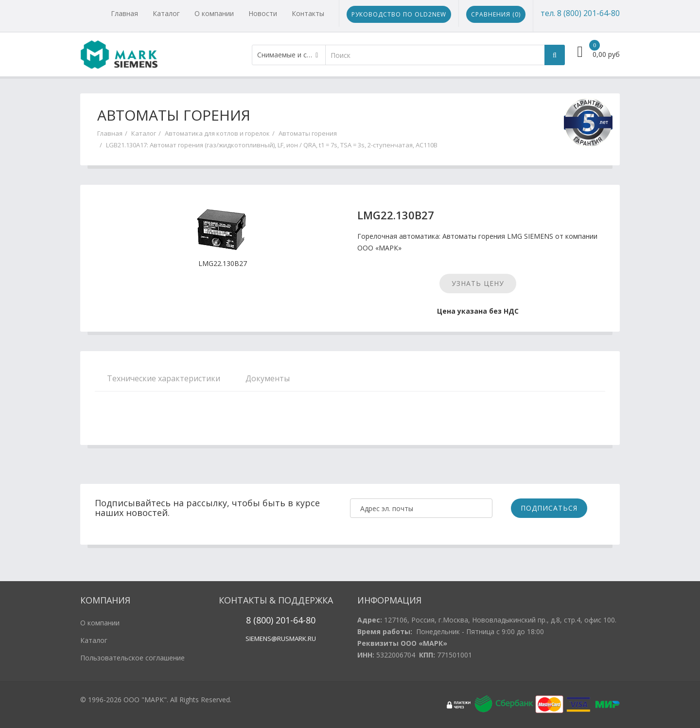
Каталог (166, 13)
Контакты (308, 13)
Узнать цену (478, 283)
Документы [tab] (268, 378)
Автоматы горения (308, 133)
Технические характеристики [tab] (164, 378)
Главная (124, 13)
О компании (214, 13)
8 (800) (260, 620)
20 (279, 620)
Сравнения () (496, 14)
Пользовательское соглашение (132, 658)
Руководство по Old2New (399, 14)
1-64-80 (300, 620)
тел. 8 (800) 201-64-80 (580, 13)
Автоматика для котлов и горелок (217, 133)
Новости (263, 13)
